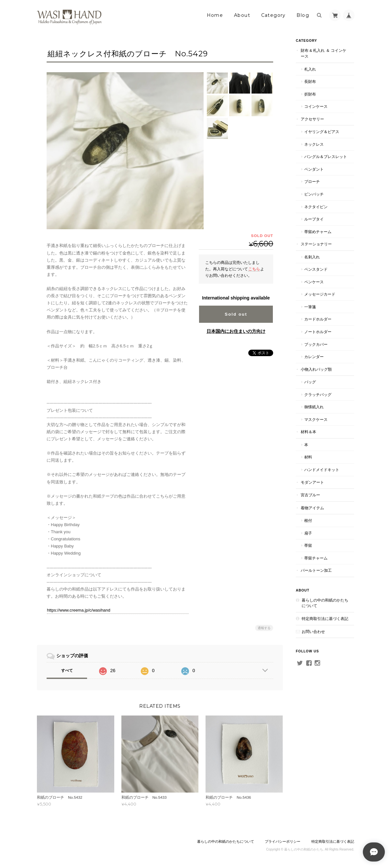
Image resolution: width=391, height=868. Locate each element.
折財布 (310, 94)
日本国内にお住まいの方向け (236, 331)
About (242, 15)
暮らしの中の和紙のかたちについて (325, 603)
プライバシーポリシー (283, 841)
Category (274, 15)
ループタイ (314, 219)
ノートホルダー (318, 332)
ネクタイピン (316, 207)
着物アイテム (312, 508)
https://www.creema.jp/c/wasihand (79, 610)
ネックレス (314, 144)
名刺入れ (312, 257)
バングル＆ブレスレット (326, 157)
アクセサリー (312, 119)
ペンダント (314, 169)
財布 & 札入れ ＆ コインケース (324, 53)
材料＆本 (308, 432)
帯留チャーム (316, 558)
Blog (303, 15)
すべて (67, 671)
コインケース (316, 106)
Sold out (236, 314)
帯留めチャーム (318, 232)
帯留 (308, 545)
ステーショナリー (316, 244)
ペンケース (314, 282)
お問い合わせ (313, 631)
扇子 (308, 533)
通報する (264, 628)
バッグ (310, 382)
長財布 (310, 81)
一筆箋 (310, 307)
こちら (254, 269)
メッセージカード (320, 294)
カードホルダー (318, 319)
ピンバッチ (314, 194)
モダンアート (312, 482)
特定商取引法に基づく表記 (325, 619)
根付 (308, 520)
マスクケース (316, 419)
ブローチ (312, 181)
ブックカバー (316, 344)
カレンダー (314, 357)
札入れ (310, 69)
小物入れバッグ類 (316, 369)
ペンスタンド (316, 269)
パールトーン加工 (316, 570)
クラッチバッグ (318, 395)
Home (215, 15)
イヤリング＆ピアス (322, 132)
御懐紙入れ (314, 407)
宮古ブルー (310, 495)
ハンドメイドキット (322, 470)
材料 (308, 457)
